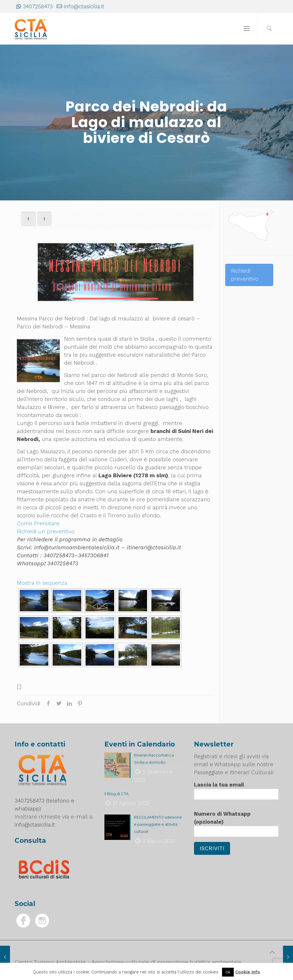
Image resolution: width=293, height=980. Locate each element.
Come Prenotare (38, 523)
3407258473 (38, 6)
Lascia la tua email (236, 791)
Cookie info (248, 972)
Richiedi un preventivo (46, 531)
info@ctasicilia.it (84, 6)
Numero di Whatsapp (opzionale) (236, 824)
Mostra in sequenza (42, 583)
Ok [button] (228, 972)
